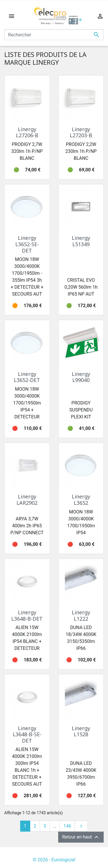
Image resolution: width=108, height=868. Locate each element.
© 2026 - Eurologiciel (54, 860)
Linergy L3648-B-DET (27, 615)
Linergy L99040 (81, 377)
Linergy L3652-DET (27, 377)
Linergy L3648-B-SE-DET (27, 734)
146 (67, 826)
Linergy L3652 (81, 500)
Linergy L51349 (81, 241)
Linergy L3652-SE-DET (27, 244)
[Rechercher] (54, 35)
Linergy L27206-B (27, 132)
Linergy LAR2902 (27, 500)
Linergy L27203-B (81, 132)
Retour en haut (81, 837)
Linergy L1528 (81, 731)
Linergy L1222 (81, 615)
